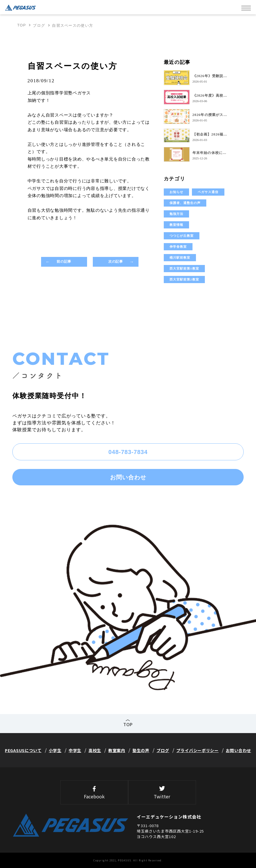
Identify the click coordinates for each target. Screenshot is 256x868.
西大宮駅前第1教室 (184, 268)
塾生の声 (141, 750)
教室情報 (176, 225)
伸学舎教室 (178, 247)
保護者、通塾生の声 (185, 203)
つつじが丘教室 (182, 236)
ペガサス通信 (208, 192)
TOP (22, 25)
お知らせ (176, 192)
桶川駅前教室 (180, 257)
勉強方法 (176, 214)
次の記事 (116, 261)
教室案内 (117, 750)
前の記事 (64, 261)
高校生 (95, 750)
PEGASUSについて (23, 750)
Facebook (94, 793)
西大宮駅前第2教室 (184, 279)
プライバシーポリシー (198, 750)
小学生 (55, 750)
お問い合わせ (128, 477)
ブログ (39, 25)
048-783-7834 (128, 452)
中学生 (75, 750)
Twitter (162, 793)
